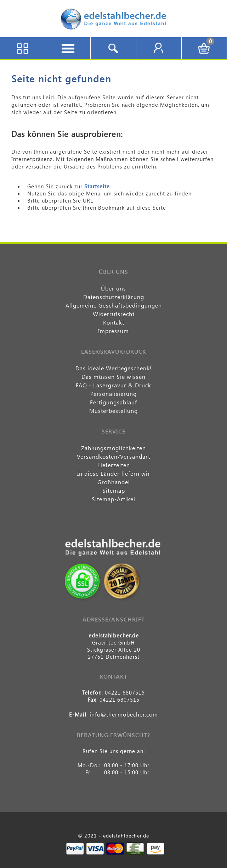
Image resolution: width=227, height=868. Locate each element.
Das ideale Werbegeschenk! (114, 368)
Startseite (97, 186)
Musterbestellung (113, 411)
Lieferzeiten (114, 465)
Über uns (113, 288)
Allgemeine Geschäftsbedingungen (114, 305)
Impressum (113, 331)
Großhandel (114, 482)
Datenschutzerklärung (114, 297)
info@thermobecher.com (124, 714)
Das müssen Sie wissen (113, 377)
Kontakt (114, 322)
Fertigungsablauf (113, 402)
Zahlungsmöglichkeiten (113, 448)
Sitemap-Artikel (113, 499)
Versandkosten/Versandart (113, 456)
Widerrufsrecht (114, 314)
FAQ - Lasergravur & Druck (113, 385)
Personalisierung (113, 394)
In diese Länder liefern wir (114, 473)
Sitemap (114, 490)
